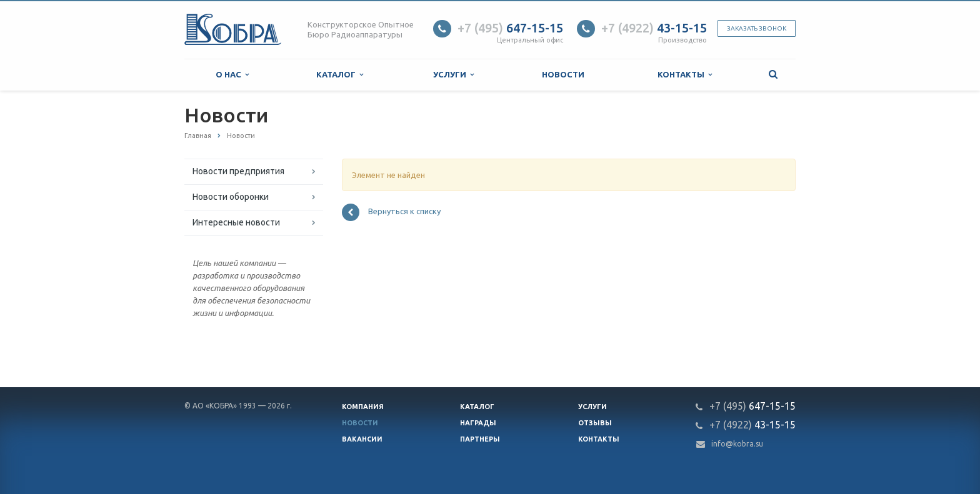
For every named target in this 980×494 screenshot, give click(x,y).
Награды (478, 423)
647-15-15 (510, 28)
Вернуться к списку (391, 212)
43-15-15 (654, 28)
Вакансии (362, 439)
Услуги (453, 75)
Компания (363, 407)
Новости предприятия (238, 171)
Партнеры (480, 439)
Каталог (340, 75)
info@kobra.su (737, 444)
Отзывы (595, 423)
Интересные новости (236, 222)
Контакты (685, 75)
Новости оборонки (231, 197)
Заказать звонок (757, 28)
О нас (232, 75)
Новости (563, 74)
